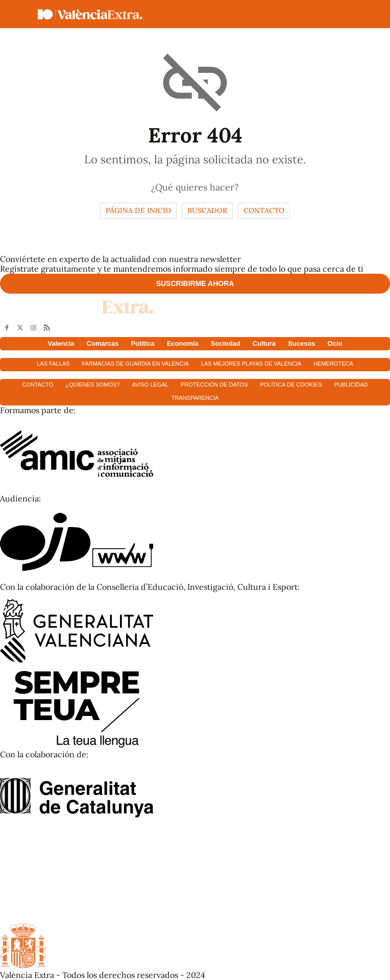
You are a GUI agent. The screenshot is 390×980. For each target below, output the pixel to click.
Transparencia (195, 398)
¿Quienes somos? (92, 385)
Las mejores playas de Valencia (251, 364)
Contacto (264, 210)
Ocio (335, 343)
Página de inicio (138, 210)
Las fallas (53, 364)
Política (142, 343)
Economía (183, 343)
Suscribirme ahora (195, 283)
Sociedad (226, 343)
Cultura (264, 343)
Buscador (207, 210)
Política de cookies (291, 385)
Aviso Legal (150, 385)
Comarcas (103, 343)
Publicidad (351, 385)
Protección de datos (214, 385)
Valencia (61, 343)
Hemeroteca (333, 364)
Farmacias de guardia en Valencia (135, 364)
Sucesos (301, 343)
